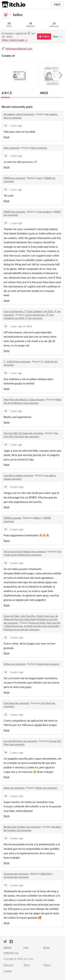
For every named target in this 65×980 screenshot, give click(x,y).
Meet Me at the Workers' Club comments (24, 400)
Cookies (8, 971)
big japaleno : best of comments (19, 114)
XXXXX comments (13, 518)
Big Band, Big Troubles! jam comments (22, 827)
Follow (44, 36)
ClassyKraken (44, 212)
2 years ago (17, 487)
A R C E (7, 93)
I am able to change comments (18, 475)
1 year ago (16, 125)
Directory (8, 965)
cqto (40, 178)
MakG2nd (45, 874)
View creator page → (15, 40)
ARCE (44, 93)
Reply (7, 137)
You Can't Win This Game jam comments (24, 433)
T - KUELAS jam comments (17, 362)
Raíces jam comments (14, 788)
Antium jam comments (15, 664)
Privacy (47, 965)
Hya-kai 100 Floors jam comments (21, 741)
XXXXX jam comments (15, 178)
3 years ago (17, 563)
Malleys (37, 518)
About (8, 948)
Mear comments (12, 148)
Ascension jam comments (16, 874)
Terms (27, 965)
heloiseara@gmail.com (19, 48)
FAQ (26, 948)
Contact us (11, 953)
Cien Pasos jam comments (16, 703)
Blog (47, 948)
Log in (57, 4)
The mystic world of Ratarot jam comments (25, 551)
